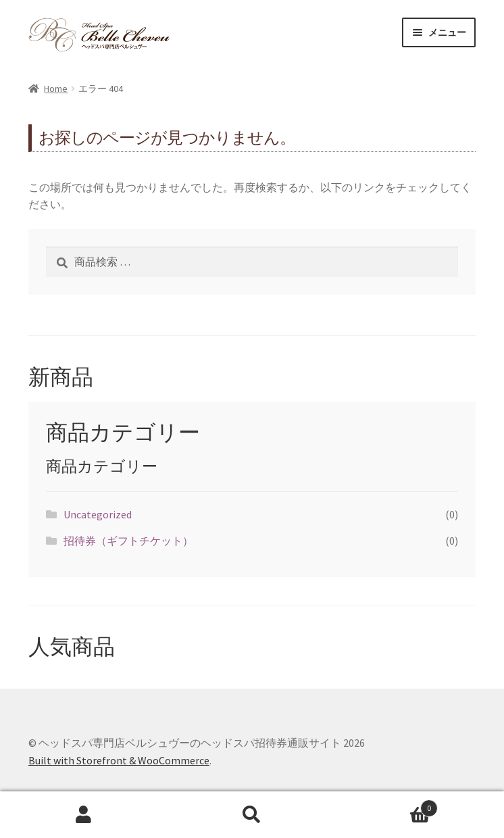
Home (56, 89)
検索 (252, 815)
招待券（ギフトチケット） (128, 541)
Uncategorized (98, 514)
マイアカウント (84, 815)
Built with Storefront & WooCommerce (119, 760)
